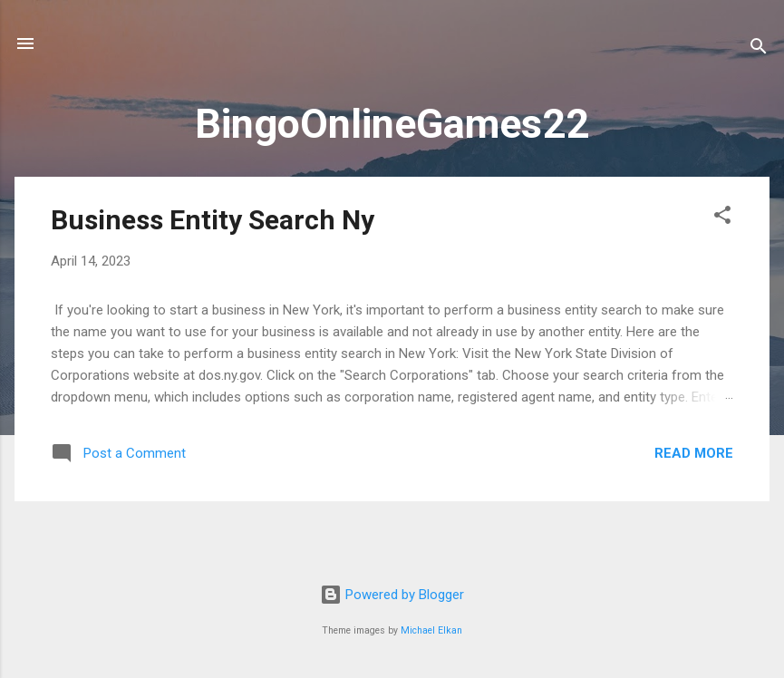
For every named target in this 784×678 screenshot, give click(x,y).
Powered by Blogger (392, 595)
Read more (694, 453)
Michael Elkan (431, 630)
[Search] (759, 49)
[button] (722, 218)
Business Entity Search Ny (213, 220)
